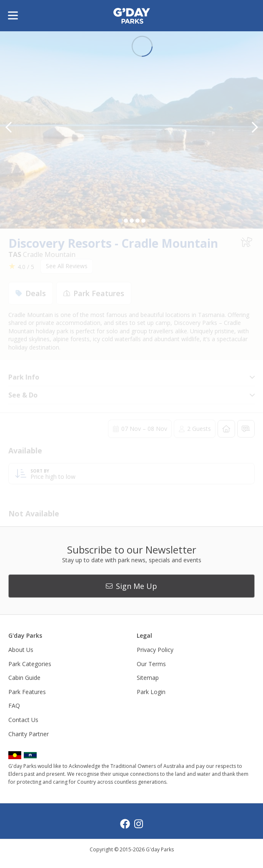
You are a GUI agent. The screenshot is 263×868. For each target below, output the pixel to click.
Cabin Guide (24, 678)
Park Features (27, 692)
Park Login (151, 692)
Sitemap (148, 678)
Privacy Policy (155, 650)
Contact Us (23, 720)
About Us (21, 650)
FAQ (14, 706)
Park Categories (30, 664)
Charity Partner (29, 734)
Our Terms (151, 664)
